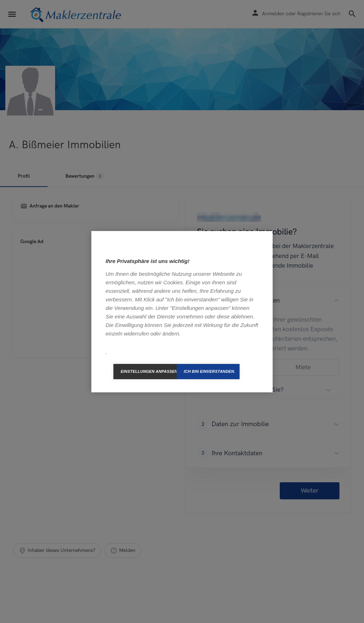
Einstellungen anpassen (149, 371)
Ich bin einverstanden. (210, 371)
